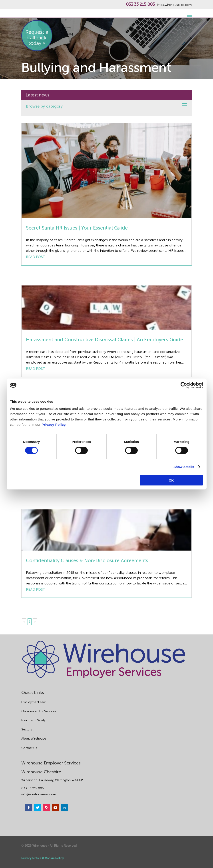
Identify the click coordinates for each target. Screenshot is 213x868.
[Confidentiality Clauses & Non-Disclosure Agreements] (106, 530)
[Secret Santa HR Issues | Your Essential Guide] (106, 171)
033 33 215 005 (140, 4)
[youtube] (55, 808)
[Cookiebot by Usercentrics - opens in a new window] (184, 385)
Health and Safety (33, 720)
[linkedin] (64, 808)
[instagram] (46, 808)
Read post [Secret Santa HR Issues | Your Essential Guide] (35, 257)
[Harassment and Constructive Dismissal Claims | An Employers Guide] (106, 308)
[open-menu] (189, 13)
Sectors (27, 729)
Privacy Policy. (54, 424)
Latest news (38, 95)
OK (171, 480)
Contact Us (29, 748)
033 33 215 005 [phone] (33, 788)
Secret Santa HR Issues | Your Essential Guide (77, 228)
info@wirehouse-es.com (174, 5)
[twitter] (38, 808)
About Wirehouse (34, 739)
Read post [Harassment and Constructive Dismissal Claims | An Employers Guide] (35, 369)
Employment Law (33, 702)
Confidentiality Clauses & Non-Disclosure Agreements (87, 561)
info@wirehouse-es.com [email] (39, 794)
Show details (184, 467)
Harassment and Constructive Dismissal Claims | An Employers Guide (105, 340)
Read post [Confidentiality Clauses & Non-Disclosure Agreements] (35, 589)
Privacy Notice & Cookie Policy (43, 858)
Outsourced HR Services (39, 711)
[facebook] (29, 808)
